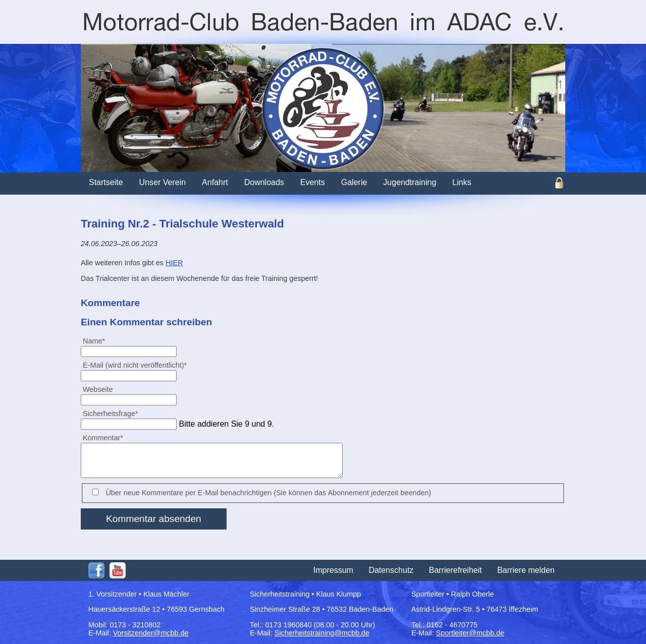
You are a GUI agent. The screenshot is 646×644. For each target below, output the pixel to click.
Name (98, 341)
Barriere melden (526, 570)
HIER (174, 263)
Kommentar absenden (154, 519)
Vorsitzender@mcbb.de (151, 633)
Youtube (118, 570)
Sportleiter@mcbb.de (470, 633)
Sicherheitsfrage (110, 413)
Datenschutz (391, 570)
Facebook (96, 570)
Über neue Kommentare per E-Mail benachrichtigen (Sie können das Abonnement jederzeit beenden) (268, 493)
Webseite (98, 389)
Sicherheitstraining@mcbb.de (322, 633)
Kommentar (103, 437)
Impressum (333, 570)
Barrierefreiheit (455, 570)
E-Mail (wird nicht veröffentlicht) (134, 365)
